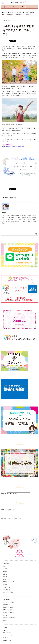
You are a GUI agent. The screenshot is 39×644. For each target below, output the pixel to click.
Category (4, 493)
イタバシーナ (6, 615)
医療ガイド (6, 620)
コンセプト (6, 569)
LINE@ (5, 630)
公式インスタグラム (8, 635)
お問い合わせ (6, 590)
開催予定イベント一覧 (9, 582)
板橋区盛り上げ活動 (8, 607)
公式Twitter (6, 638)
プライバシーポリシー (9, 592)
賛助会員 (5, 584)
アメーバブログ (7, 641)
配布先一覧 (6, 579)
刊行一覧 (5, 577)
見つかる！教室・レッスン (10, 613)
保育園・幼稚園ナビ (8, 610)
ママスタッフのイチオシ (9, 618)
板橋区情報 (6, 605)
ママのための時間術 (10, 198)
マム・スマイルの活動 (9, 602)
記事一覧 (5, 574)
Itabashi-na (19, 3)
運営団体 (5, 572)
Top (4, 566)
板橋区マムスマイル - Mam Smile (11, 519)
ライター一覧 (6, 587)
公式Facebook (7, 633)
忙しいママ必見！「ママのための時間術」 (14, 147)
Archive (3, 510)
